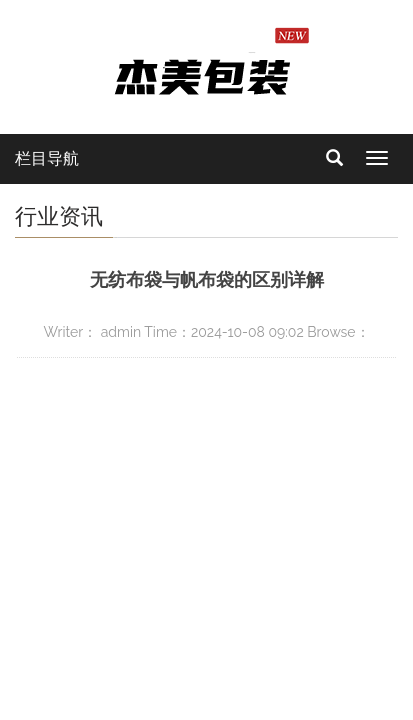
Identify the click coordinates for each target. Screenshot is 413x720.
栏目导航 (47, 158)
